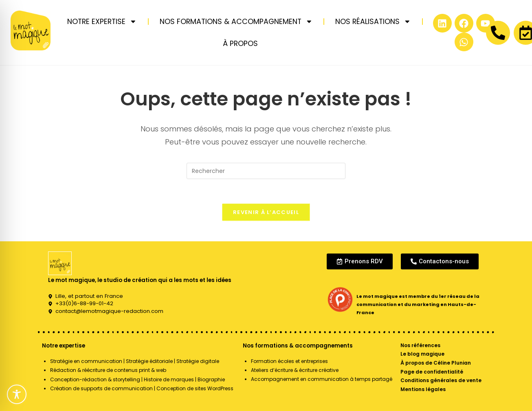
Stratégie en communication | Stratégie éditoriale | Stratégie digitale (135, 361)
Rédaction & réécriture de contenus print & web (108, 370)
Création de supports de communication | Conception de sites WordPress (142, 388)
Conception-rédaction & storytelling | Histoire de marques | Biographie (137, 379)
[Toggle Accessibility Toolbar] (17, 394)
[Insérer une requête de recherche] (266, 171)
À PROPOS (240, 44)
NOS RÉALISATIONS (373, 22)
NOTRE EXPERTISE (102, 22)
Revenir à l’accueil (266, 212)
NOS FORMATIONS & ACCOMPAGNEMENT (236, 22)
